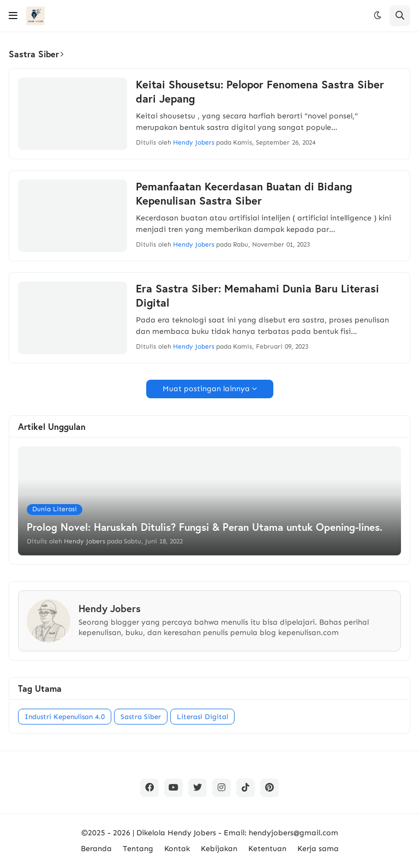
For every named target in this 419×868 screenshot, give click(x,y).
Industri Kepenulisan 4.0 (65, 717)
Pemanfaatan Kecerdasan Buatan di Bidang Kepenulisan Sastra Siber (244, 194)
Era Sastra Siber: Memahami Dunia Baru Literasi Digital (258, 296)
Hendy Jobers (192, 833)
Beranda (96, 849)
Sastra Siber (141, 717)
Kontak (177, 849)
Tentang (138, 849)
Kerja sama (318, 849)
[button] (13, 16)
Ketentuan (267, 849)
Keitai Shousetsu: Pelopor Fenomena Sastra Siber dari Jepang (260, 92)
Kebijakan (219, 849)
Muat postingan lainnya (206, 389)
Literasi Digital (202, 717)
